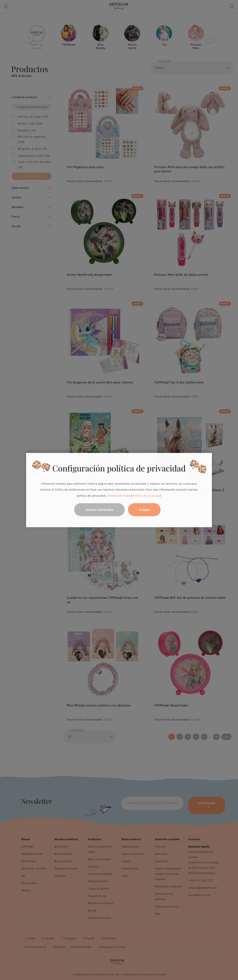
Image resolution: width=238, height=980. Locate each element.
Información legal (118, 496)
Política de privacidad (147, 496)
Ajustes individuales (99, 510)
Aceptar (144, 510)
